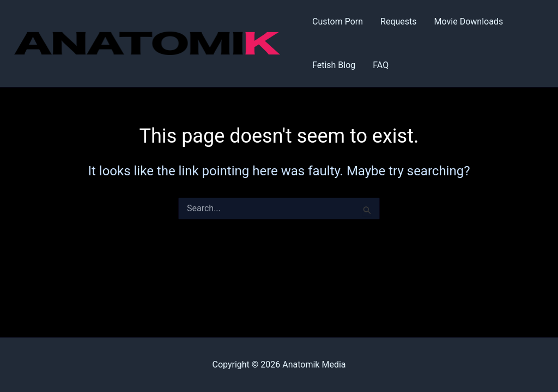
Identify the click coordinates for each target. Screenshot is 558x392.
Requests (399, 22)
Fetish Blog (334, 65)
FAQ (381, 65)
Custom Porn (338, 22)
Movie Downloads (469, 22)
